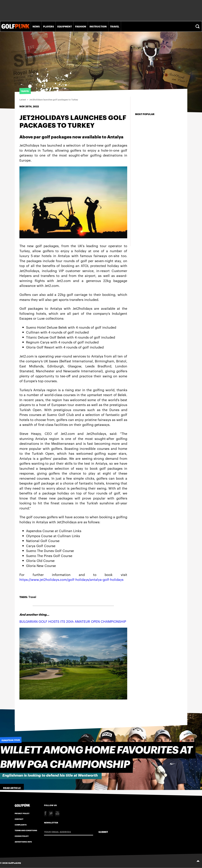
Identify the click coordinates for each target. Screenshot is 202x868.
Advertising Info (23, 842)
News (36, 26)
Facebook (45, 814)
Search (198, 26)
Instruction (98, 26)
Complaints (21, 825)
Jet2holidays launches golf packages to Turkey (54, 100)
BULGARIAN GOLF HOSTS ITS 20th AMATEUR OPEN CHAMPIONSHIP (73, 621)
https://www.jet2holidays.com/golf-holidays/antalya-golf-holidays (71, 579)
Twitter (51, 814)
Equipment (65, 26)
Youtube (57, 814)
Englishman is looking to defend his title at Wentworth (50, 775)
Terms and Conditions (26, 830)
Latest (23, 100)
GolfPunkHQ (15, 863)
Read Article (12, 788)
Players (49, 26)
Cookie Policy (22, 836)
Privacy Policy (22, 813)
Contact (19, 819)
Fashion (81, 26)
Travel (115, 26)
